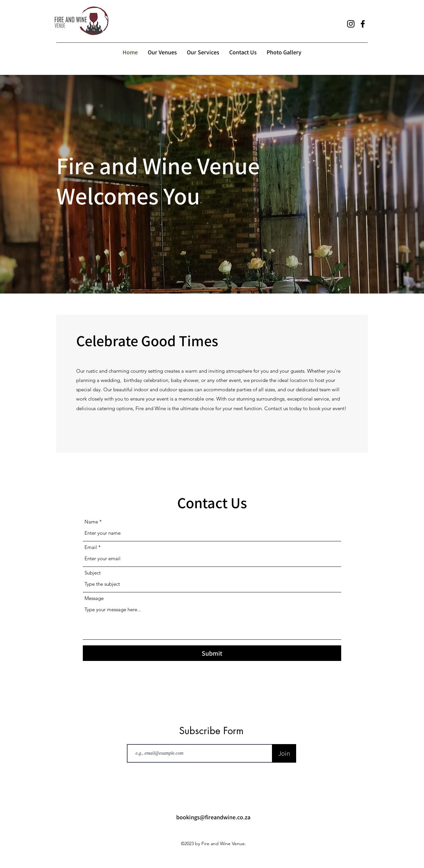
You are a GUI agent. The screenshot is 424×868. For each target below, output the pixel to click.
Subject (93, 573)
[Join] (284, 753)
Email (91, 547)
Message (94, 598)
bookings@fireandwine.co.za (213, 817)
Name (91, 522)
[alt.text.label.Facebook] (363, 24)
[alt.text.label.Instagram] (351, 24)
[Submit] (212, 653)
